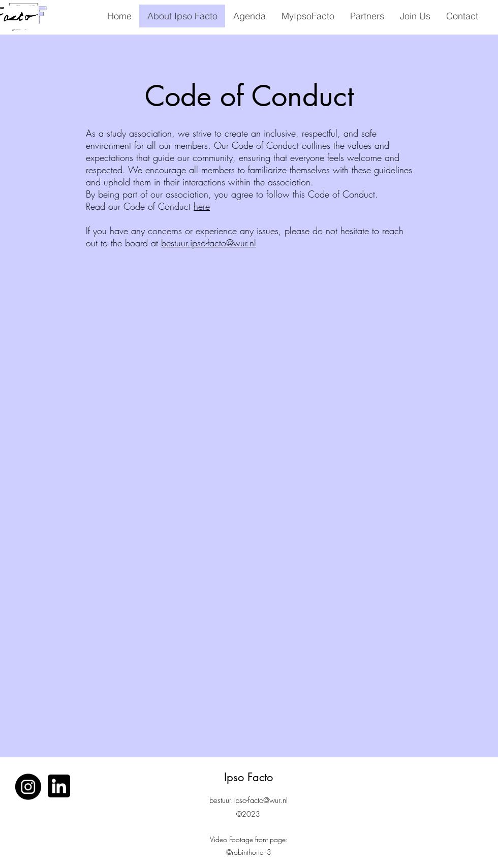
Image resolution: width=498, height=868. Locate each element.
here (202, 206)
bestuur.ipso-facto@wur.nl (209, 243)
